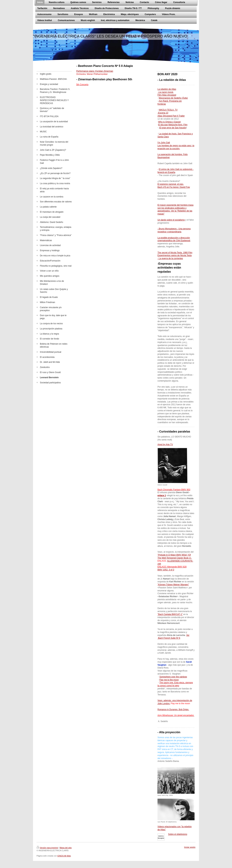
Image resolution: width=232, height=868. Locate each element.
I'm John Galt (164, 143)
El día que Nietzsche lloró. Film (173, 125)
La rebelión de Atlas (167, 89)
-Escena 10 (163, 113)
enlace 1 (162, 495)
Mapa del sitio (66, 848)
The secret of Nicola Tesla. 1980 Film (175, 253)
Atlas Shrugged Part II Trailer (171, 116)
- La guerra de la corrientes (170, 258)
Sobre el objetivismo (178, 834)
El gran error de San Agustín (173, 128)
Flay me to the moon (169, 680)
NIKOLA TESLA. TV (168, 110)
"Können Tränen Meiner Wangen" (173, 585)
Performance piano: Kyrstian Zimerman (95, 71)
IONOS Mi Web (64, 856)
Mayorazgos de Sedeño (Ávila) (173, 98)
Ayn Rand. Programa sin (170, 101)
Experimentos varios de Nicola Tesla (175, 255)
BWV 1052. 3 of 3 (166, 570)
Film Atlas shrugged (167, 95)
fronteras (162, 104)
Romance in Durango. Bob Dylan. (173, 710)
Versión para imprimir (47, 848)
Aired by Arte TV (165, 445)
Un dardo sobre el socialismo (171, 220)
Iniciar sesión (190, 847)
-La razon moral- (166, 92)
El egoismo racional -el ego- (171, 184)
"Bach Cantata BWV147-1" (170, 614)
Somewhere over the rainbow (173, 677)
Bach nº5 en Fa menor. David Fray (174, 187)
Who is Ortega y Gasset (169, 122)
